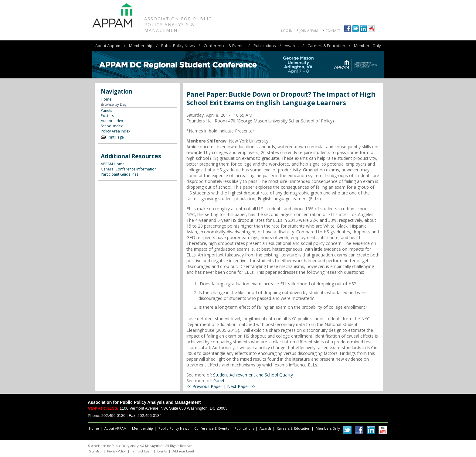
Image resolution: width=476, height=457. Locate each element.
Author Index (112, 121)
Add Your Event (183, 451)
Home (106, 99)
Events (162, 451)
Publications (265, 46)
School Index (112, 126)
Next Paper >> (241, 386)
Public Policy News (178, 46)
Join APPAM (309, 31)
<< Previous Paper (204, 386)
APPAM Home (113, 164)
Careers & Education (326, 46)
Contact (333, 31)
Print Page (115, 137)
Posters (107, 116)
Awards (292, 46)
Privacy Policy (116, 451)
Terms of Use (140, 451)
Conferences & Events (224, 46)
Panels (106, 110)
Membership (141, 46)
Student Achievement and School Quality (253, 375)
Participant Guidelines (120, 174)
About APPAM (116, 428)
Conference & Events (212, 428)
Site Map (95, 451)
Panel (219, 381)
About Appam (108, 46)
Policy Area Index (116, 131)
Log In (287, 31)
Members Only (367, 46)
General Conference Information (129, 169)
